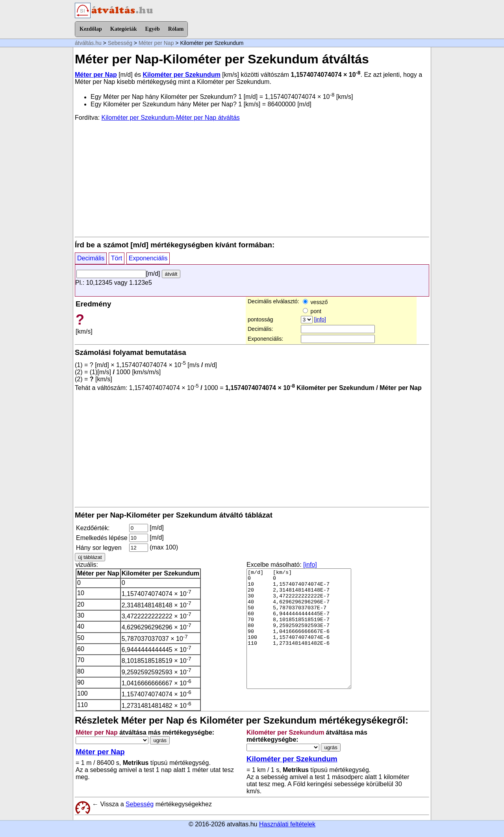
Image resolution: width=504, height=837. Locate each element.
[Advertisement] (252, 178)
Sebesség (120, 43)
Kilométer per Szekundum (182, 75)
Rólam (176, 29)
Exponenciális (148, 258)
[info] (320, 319)
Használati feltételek (287, 824)
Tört (117, 258)
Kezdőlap (91, 29)
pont (312, 311)
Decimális (91, 258)
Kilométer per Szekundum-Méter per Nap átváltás (171, 118)
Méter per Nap (156, 43)
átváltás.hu (88, 43)
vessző (315, 302)
